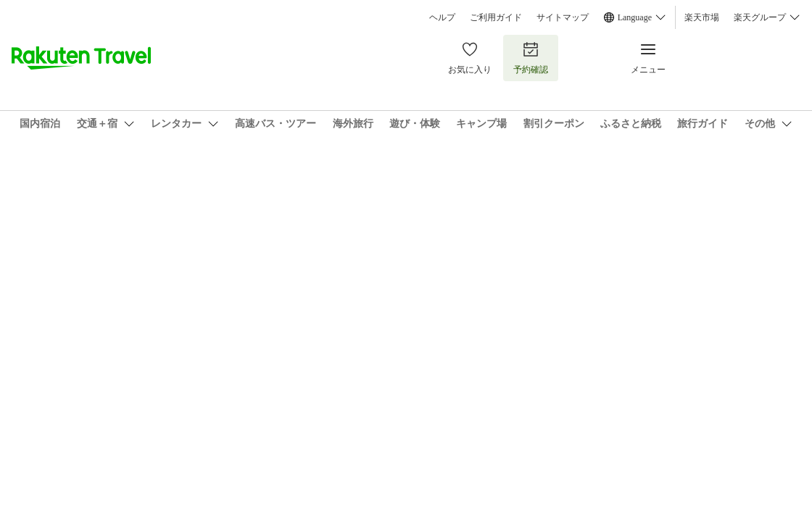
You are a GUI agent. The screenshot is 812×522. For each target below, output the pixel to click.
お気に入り (470, 58)
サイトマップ (563, 17)
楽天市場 (702, 17)
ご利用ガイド (496, 17)
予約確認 (531, 58)
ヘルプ (442, 17)
